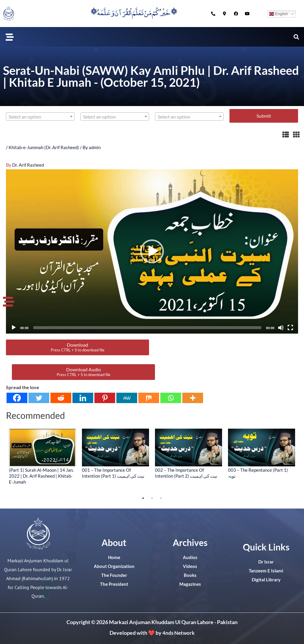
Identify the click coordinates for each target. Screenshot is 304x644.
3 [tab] (161, 498)
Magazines (190, 584)
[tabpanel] (42, 456)
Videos (190, 566)
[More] (193, 398)
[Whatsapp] (171, 398)
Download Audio (84, 372)
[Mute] (281, 328)
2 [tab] (152, 498)
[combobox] (40, 116)
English (279, 14)
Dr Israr (266, 562)
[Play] (14, 328)
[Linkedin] (83, 398)
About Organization (114, 566)
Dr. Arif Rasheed (29, 164)
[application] (152, 251)
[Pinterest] (105, 398)
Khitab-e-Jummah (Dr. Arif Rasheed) (46, 147)
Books (190, 575)
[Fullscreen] (290, 328)
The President (114, 584)
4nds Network (179, 632)
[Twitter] (39, 398)
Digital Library (266, 579)
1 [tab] (143, 498)
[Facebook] (17, 398)
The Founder (114, 575)
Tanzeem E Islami (266, 570)
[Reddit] (61, 398)
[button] (10, 37)
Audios (190, 557)
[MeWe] (127, 398)
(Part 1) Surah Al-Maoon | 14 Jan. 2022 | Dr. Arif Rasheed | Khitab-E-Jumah (41, 476)
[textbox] (40, 117)
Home (114, 557)
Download (78, 347)
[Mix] (149, 398)
